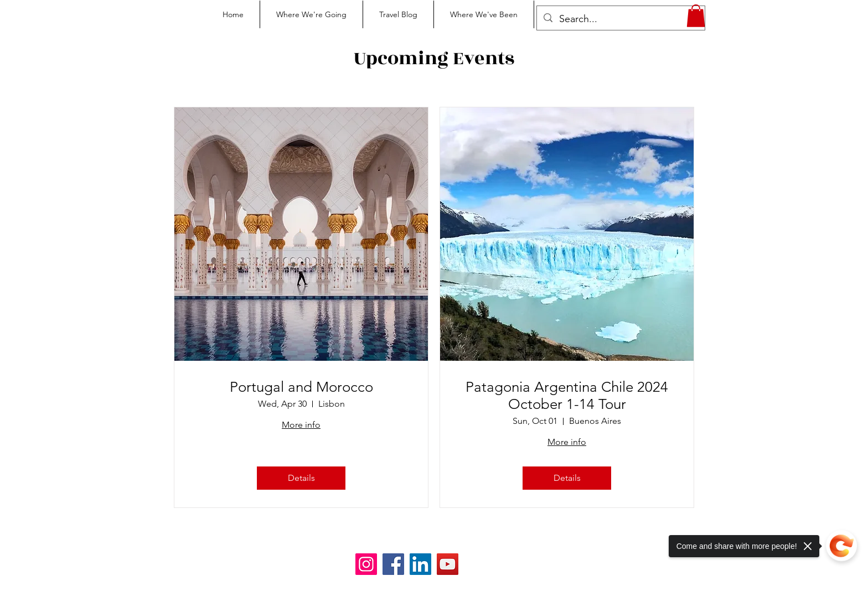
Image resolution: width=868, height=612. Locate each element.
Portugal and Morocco (301, 387)
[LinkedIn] (420, 564)
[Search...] (620, 19)
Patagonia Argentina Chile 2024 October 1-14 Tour (567, 396)
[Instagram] (366, 564)
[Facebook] (393, 564)
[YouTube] (448, 564)
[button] (696, 16)
